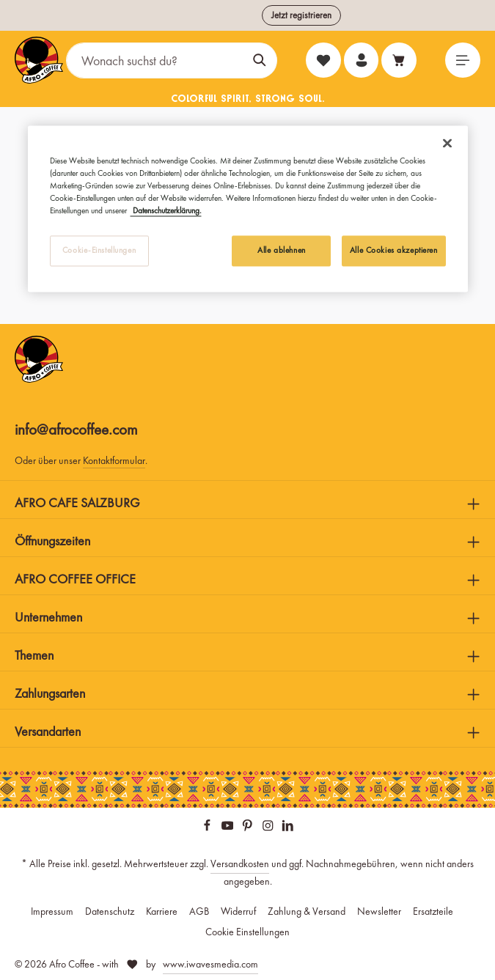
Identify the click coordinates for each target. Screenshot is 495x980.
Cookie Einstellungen (247, 932)
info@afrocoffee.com (76, 429)
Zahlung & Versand (307, 911)
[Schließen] (447, 143)
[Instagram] (269, 828)
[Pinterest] (249, 828)
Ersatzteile (433, 911)
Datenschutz (110, 911)
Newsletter (379, 911)
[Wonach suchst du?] (155, 60)
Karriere (162, 911)
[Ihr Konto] (360, 60)
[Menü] (462, 60)
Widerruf (238, 911)
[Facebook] (208, 828)
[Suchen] (260, 60)
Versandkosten (240, 863)
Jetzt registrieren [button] (301, 15)
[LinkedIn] (288, 828)
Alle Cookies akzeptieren (394, 250)
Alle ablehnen (281, 250)
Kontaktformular (114, 460)
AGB (199, 911)
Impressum (52, 911)
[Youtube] (229, 828)
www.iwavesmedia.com (210, 964)
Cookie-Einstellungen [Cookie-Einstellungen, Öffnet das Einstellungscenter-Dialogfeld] (99, 250)
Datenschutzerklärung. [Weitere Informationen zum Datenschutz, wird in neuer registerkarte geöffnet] (166, 210)
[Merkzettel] (322, 60)
